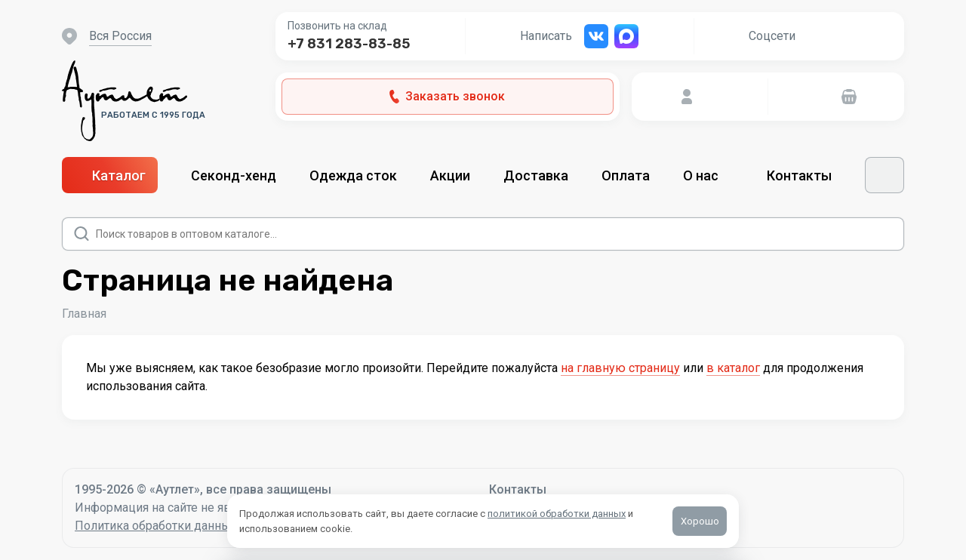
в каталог (733, 368)
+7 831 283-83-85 (349, 44)
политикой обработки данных (557, 514)
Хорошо (700, 521)
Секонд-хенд (234, 175)
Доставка (536, 175)
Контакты (799, 175)
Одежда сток (353, 175)
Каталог (110, 175)
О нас (708, 175)
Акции (450, 175)
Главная (84, 314)
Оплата (626, 175)
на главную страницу (620, 368)
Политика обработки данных (156, 526)
